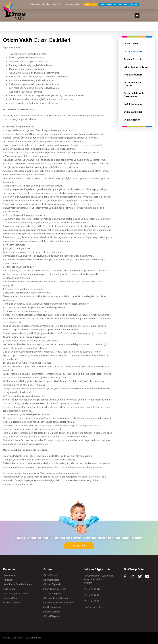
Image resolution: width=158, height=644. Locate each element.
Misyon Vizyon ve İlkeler (16, 594)
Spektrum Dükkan (73, 4)
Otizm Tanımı (131, 44)
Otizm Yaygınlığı (133, 112)
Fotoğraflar (34, 4)
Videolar (46, 4)
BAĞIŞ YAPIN (90, 4)
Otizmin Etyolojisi (133, 59)
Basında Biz (57, 4)
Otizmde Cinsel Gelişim (132, 84)
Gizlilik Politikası (33, 638)
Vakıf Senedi (10, 589)
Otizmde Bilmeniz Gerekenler (134, 95)
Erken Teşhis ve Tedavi (137, 67)
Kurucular (8, 580)
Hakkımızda (9, 575)
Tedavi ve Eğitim (133, 75)
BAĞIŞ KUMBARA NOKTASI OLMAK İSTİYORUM (119, 4)
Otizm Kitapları (132, 120)
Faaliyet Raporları (12, 603)
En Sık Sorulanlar (133, 104)
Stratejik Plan (10, 598)
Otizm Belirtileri (133, 52)
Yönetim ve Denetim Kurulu (17, 584)
